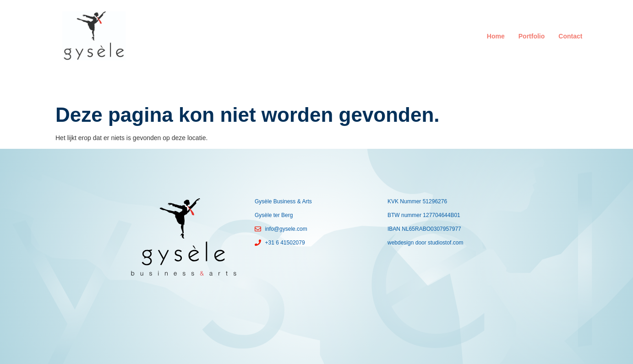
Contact (570, 36)
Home (496, 36)
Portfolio (532, 36)
